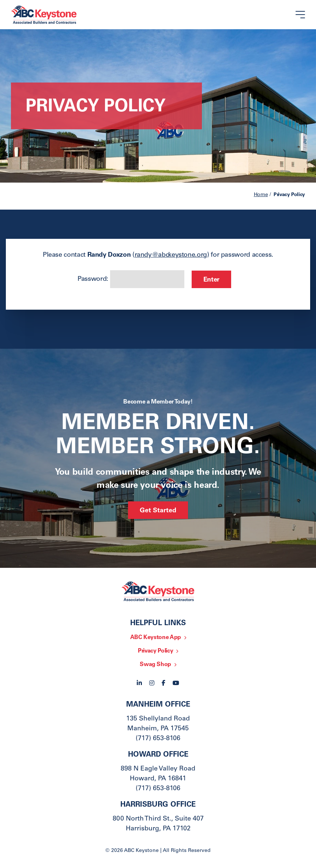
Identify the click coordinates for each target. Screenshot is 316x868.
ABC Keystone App (156, 638)
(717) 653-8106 (158, 739)
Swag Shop (155, 665)
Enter (211, 280)
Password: (131, 279)
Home (261, 195)
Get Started (158, 511)
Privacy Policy (155, 651)
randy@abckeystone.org (171, 255)
